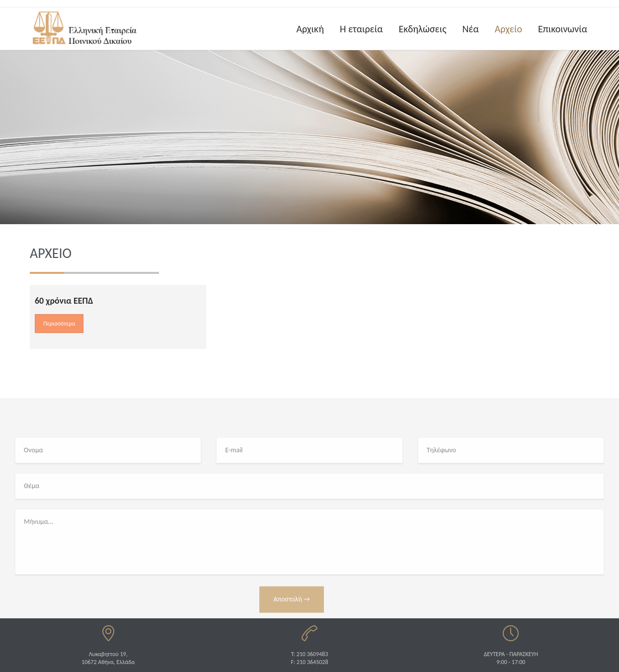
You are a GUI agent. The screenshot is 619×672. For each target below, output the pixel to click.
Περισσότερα (59, 324)
